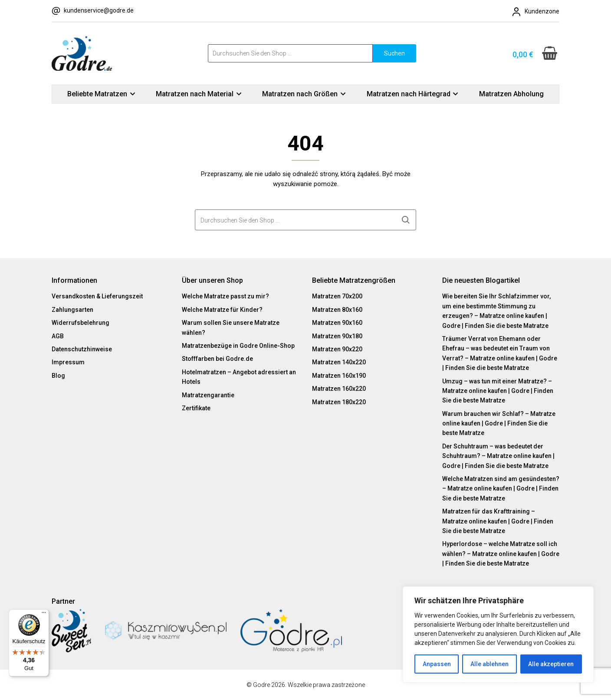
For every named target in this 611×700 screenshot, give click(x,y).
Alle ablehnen (489, 664)
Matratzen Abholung (511, 94)
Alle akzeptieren (551, 664)
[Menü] (44, 615)
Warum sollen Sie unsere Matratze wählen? (231, 327)
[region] (498, 635)
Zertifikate (196, 408)
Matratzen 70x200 (337, 296)
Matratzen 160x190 (339, 376)
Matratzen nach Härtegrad (409, 94)
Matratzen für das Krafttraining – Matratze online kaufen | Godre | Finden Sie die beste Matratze (498, 521)
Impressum (68, 362)
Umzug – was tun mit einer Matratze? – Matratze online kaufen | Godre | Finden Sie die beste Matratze (498, 391)
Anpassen (437, 664)
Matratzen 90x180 (337, 336)
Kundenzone (542, 11)
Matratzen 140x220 (339, 362)
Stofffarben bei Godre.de (217, 359)
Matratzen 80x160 (337, 310)
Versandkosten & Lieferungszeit (97, 296)
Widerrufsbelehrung (80, 323)
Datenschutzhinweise (82, 349)
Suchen (394, 53)
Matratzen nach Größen (300, 94)
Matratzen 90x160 (337, 323)
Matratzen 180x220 (339, 402)
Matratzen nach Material (195, 94)
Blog (58, 376)
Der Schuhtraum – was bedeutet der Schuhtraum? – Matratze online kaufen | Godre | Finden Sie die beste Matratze (498, 456)
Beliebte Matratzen (97, 94)
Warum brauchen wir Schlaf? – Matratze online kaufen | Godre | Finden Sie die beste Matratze (499, 424)
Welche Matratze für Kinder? (222, 310)
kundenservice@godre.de (99, 10)
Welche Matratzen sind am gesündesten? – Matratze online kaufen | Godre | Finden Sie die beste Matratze (501, 489)
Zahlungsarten (72, 310)
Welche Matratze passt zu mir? (225, 296)
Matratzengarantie (208, 395)
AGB (58, 336)
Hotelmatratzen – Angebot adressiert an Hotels (239, 377)
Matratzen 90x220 (337, 349)
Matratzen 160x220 (339, 389)
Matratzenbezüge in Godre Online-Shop (238, 346)
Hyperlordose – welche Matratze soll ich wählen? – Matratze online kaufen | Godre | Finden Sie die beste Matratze (501, 554)
